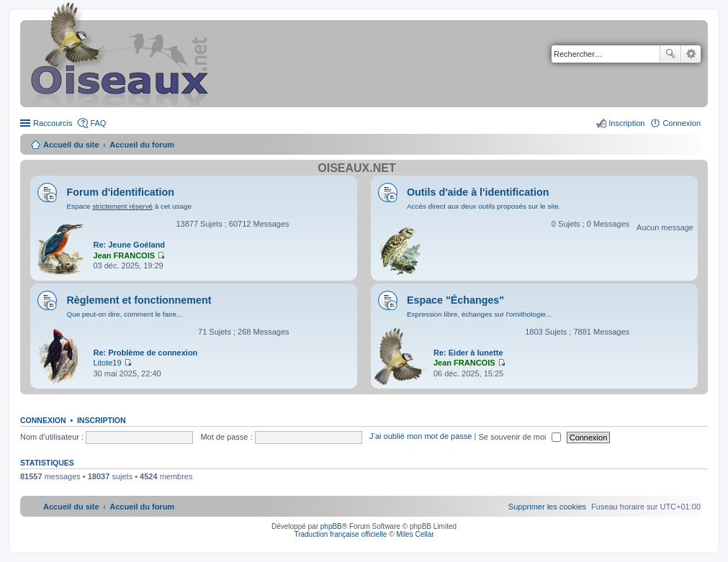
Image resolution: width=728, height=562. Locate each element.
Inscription (102, 420)
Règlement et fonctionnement (139, 300)
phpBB (331, 526)
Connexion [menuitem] (682, 123)
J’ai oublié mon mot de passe (421, 437)
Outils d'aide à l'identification (478, 192)
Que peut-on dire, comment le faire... (124, 314)
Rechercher (670, 54)
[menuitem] (547, 507)
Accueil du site (71, 145)
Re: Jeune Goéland (129, 245)
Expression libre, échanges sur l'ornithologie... (479, 314)
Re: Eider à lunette (468, 353)
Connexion (43, 420)
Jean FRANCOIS (124, 255)
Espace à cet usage (129, 206)
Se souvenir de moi (519, 437)
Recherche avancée (691, 54)
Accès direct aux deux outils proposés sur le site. (484, 206)
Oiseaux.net (356, 168)
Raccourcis (53, 123)
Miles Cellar (415, 534)
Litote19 (107, 363)
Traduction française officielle (340, 534)
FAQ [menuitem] (98, 123)
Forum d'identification (120, 192)
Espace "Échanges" (455, 300)
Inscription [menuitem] (626, 123)
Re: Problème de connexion (145, 353)
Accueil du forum (142, 145)
